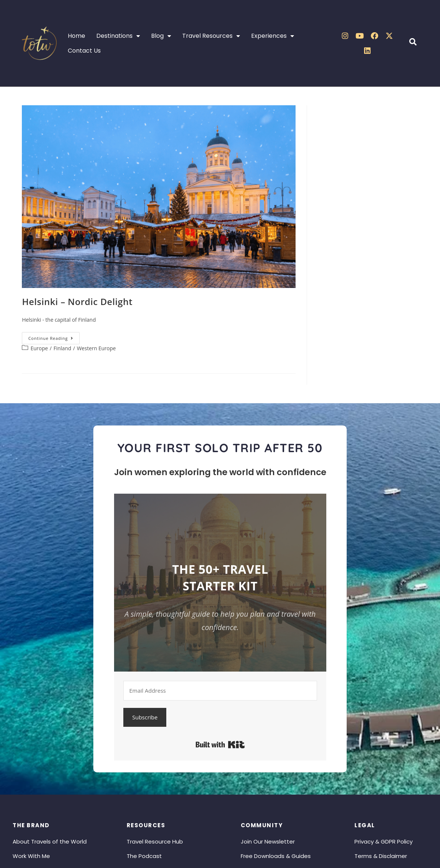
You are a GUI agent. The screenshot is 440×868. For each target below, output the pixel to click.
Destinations (118, 36)
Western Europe (96, 348)
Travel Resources (211, 36)
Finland (62, 348)
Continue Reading (54, 337)
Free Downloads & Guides (276, 856)
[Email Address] (220, 691)
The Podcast (144, 856)
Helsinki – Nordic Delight (77, 302)
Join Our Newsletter (268, 842)
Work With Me (31, 856)
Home (76, 36)
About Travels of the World (50, 842)
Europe (39, 348)
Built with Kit (220, 745)
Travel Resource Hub (155, 842)
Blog (161, 36)
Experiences (273, 36)
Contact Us (84, 51)
